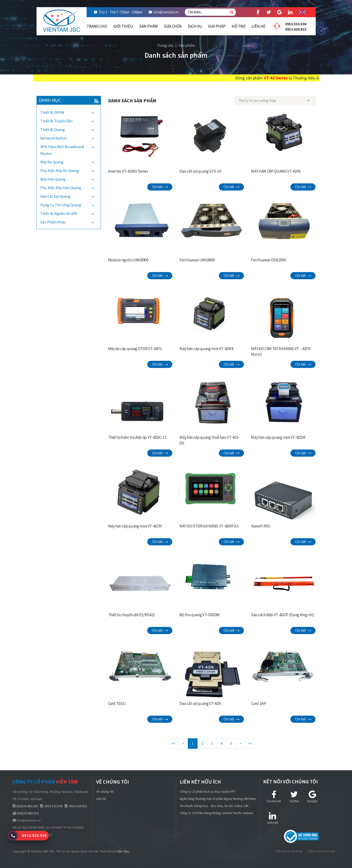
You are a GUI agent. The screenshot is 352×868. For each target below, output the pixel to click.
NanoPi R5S (261, 526)
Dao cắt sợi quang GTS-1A (200, 171)
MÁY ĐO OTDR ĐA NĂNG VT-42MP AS (209, 526)
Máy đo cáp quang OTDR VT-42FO (135, 349)
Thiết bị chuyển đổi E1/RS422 (131, 615)
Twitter (294, 797)
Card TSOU (117, 703)
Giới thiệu (123, 26)
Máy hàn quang (53, 179)
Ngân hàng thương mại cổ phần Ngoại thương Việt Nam (218, 799)
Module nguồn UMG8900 (128, 260)
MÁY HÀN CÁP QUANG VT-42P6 (276, 171)
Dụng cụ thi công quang (61, 205)
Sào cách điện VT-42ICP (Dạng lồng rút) (283, 615)
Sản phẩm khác (53, 222)
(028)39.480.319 (28, 813)
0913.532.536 (296, 24)
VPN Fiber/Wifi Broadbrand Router (62, 150)
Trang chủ (97, 26)
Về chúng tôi (105, 791)
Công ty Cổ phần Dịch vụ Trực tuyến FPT (208, 791)
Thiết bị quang (53, 129)
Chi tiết (160, 187)
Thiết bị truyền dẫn (56, 121)
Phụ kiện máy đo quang (60, 170)
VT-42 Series (301, 78)
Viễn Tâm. (123, 851)
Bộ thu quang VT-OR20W (199, 615)
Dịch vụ (195, 26)
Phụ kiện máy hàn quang (61, 188)
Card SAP (258, 703)
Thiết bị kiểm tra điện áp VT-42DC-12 (137, 437)
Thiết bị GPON (52, 112)
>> (250, 743)
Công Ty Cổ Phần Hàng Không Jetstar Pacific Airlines (217, 813)
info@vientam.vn (166, 12)
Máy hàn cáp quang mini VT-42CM (135, 526)
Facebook (274, 797)
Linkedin (273, 818)
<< (173, 743)
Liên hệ (258, 26)
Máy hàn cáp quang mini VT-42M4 (206, 349)
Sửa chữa (173, 26)
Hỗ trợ (239, 26)
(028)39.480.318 (27, 806)
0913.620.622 (296, 29)
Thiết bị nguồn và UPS (59, 213)
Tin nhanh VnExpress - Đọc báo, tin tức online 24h (214, 806)
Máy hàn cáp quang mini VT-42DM (278, 437)
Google (312, 797)
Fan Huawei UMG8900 (197, 260)
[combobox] (275, 101)
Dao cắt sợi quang (55, 196)
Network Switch (53, 138)
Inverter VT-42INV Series (128, 171)
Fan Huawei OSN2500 (268, 260)
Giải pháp (217, 26)
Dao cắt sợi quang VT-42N (200, 703)
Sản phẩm (148, 26)
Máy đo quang (52, 162)
